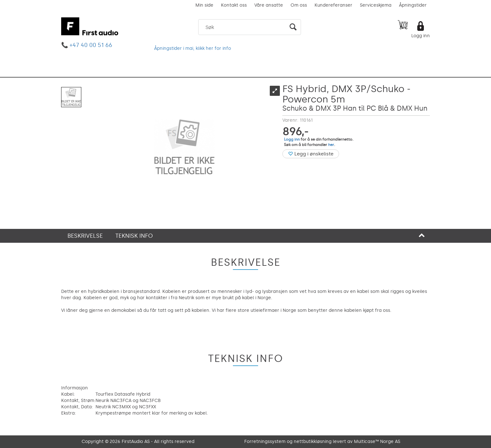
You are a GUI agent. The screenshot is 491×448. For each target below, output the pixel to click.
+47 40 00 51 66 (91, 45)
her (331, 145)
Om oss (299, 5)
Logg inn (421, 36)
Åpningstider (413, 5)
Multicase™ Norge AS (377, 442)
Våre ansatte (269, 5)
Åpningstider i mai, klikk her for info (193, 48)
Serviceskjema (376, 5)
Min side (204, 5)
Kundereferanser (333, 5)
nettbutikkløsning (313, 442)
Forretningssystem (265, 442)
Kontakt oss (234, 5)
